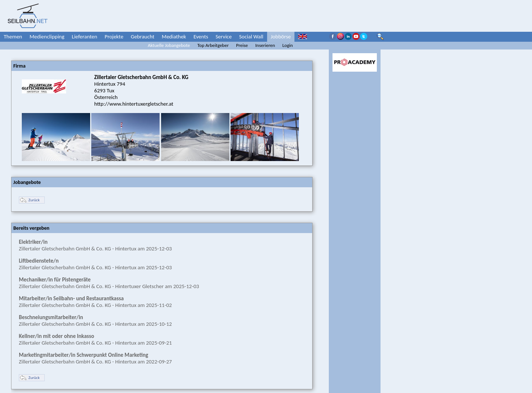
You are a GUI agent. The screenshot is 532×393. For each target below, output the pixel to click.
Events (201, 37)
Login (287, 45)
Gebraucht (143, 37)
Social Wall (251, 37)
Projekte (114, 37)
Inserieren (265, 45)
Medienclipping (47, 37)
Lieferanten (84, 37)
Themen (13, 37)
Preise (242, 45)
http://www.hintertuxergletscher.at (134, 104)
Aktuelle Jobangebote (169, 45)
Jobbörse (281, 37)
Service (224, 37)
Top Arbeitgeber (213, 45)
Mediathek (174, 37)
